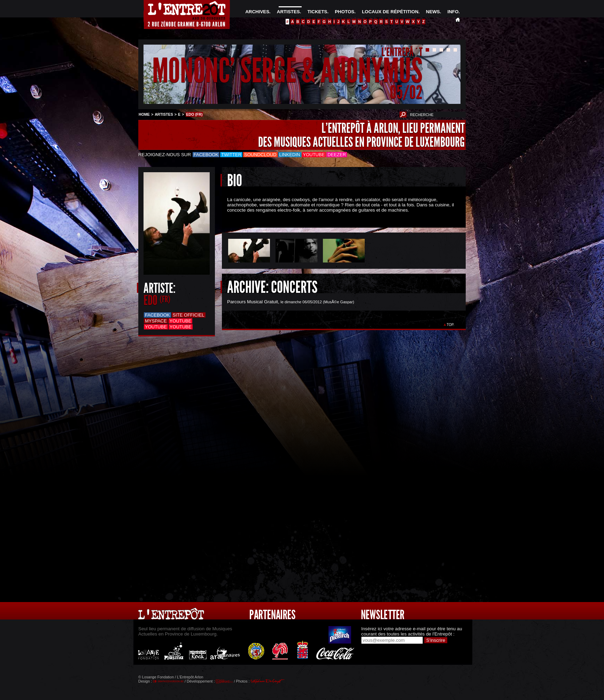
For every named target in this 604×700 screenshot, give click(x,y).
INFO (453, 12)
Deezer (337, 155)
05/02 (406, 92)
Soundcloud (260, 155)
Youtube (314, 155)
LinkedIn (290, 155)
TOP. (451, 325)
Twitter (231, 155)
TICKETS (317, 12)
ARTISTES (288, 12)
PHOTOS (344, 12)
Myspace (156, 321)
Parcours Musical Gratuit (253, 302)
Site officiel (189, 315)
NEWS (433, 12)
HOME (144, 114)
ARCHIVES (257, 12)
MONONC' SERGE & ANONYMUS (287, 71)
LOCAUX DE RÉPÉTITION (390, 12)
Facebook (206, 155)
